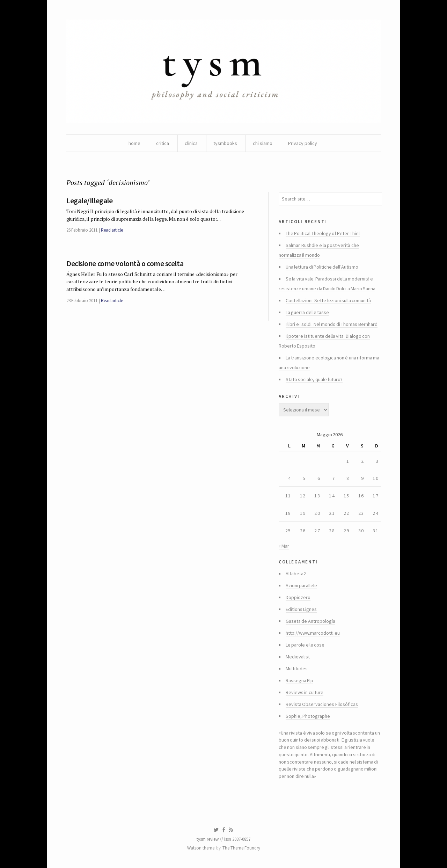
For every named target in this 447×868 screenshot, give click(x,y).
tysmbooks (225, 143)
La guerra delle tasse (307, 312)
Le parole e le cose (305, 645)
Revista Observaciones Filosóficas (322, 704)
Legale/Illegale (89, 200)
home (134, 143)
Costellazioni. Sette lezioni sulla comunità (328, 300)
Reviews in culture (305, 692)
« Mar (284, 546)
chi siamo (263, 143)
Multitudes (297, 669)
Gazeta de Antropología (310, 621)
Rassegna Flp (299, 680)
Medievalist (298, 657)
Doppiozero (298, 597)
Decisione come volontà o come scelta (125, 263)
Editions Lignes (301, 609)
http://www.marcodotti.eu (313, 633)
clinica (191, 143)
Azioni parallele (301, 585)
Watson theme (201, 848)
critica (163, 143)
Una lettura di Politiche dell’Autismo (322, 267)
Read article (112, 230)
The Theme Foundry (241, 848)
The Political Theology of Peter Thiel (323, 233)
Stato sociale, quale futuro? (314, 379)
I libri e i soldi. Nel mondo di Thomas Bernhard (332, 324)
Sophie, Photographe (308, 716)
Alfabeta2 (296, 574)
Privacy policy (303, 143)
